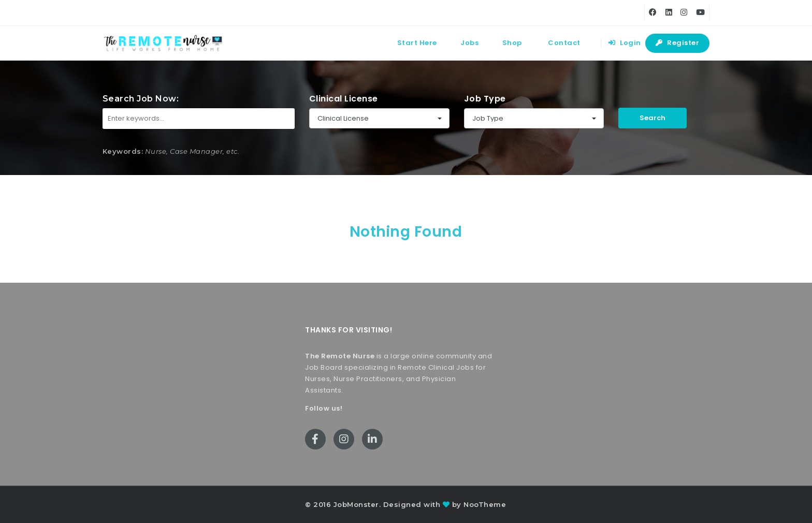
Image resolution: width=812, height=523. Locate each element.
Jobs (469, 43)
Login (625, 43)
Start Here (417, 43)
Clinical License (344, 99)
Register (677, 43)
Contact (564, 43)
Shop (512, 43)
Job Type (485, 99)
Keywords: (123, 151)
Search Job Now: (141, 99)
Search (653, 118)
